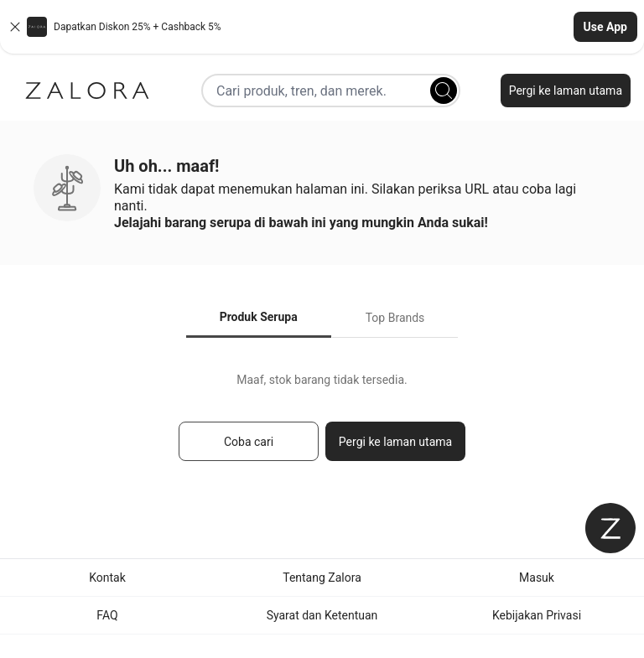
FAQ (107, 615)
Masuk (537, 578)
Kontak (107, 578)
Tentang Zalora (322, 578)
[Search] (444, 91)
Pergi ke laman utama (566, 91)
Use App (605, 27)
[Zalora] (87, 91)
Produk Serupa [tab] (259, 317)
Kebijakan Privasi (537, 615)
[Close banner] (15, 27)
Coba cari (249, 442)
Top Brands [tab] (395, 318)
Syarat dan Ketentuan (322, 615)
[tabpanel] (322, 425)
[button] (322, 27)
